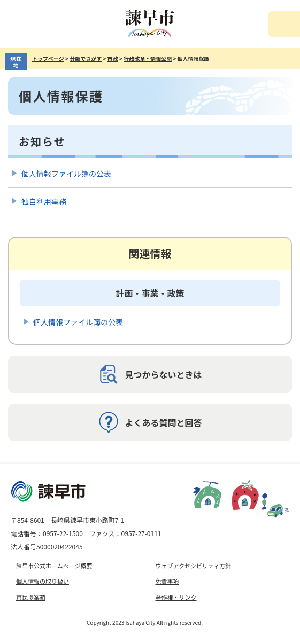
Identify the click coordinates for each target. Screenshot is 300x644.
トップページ (48, 58)
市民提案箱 (31, 597)
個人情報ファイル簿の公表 (66, 174)
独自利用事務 (44, 201)
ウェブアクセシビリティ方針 (194, 566)
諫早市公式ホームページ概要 (54, 566)
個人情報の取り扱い (43, 581)
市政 (113, 58)
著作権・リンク (176, 597)
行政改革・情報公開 (148, 58)
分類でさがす (86, 58)
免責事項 (167, 581)
